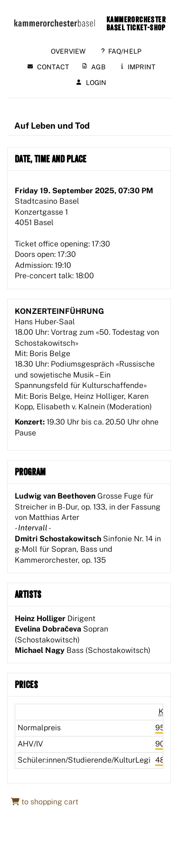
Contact (48, 67)
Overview (68, 51)
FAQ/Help (122, 51)
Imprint (138, 67)
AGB (94, 67)
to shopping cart (45, 802)
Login (92, 83)
